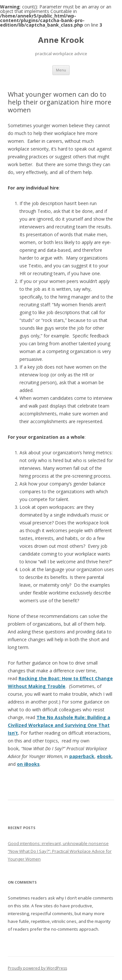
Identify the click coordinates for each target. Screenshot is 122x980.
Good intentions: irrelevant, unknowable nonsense (58, 843)
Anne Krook (61, 40)
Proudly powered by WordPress (37, 968)
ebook (104, 756)
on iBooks (28, 764)
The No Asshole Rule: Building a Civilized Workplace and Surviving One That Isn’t (59, 725)
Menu (61, 70)
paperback (82, 756)
